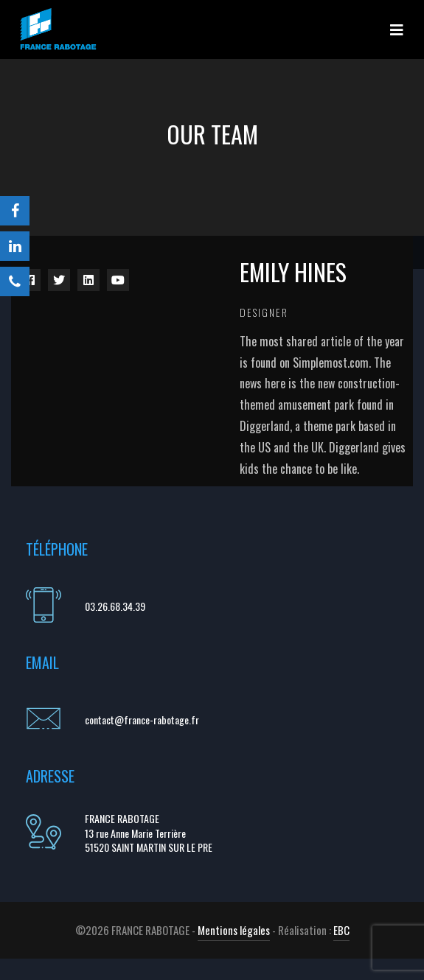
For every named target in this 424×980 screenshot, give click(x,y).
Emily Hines (293, 272)
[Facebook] (15, 211)
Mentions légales (234, 930)
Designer (264, 312)
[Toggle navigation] (397, 29)
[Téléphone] (15, 281)
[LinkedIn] (15, 246)
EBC (341, 930)
